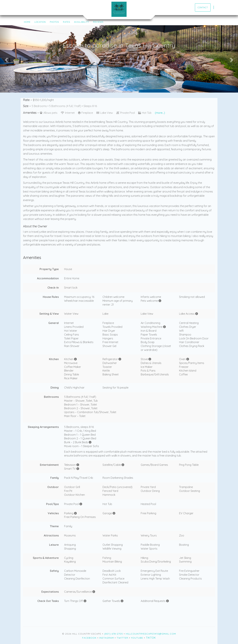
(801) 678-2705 (113, 634)
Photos (54, 22)
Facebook (89, 638)
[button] (6, 59)
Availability (82, 22)
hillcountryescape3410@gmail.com (151, 634)
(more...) (160, 113)
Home (27, 22)
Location (40, 22)
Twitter (122, 638)
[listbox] (119, 59)
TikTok (151, 638)
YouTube (137, 638)
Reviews (98, 22)
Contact (203, 7)
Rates (66, 22)
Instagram (107, 638)
